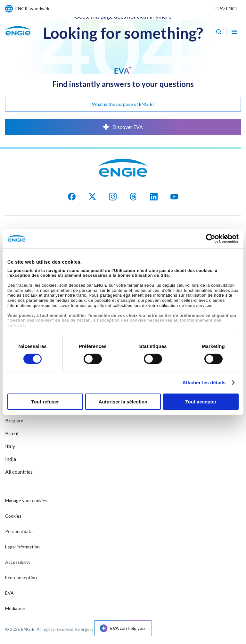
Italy (10, 446)
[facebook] (72, 197)
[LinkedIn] (154, 197)
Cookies (13, 516)
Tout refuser (45, 402)
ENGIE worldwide (33, 8)
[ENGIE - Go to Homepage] (18, 38)
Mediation (15, 608)
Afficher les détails (204, 382)
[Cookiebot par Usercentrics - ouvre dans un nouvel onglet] (211, 239)
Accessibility (18, 562)
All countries (19, 472)
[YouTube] (174, 197)
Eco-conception (21, 577)
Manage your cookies (26, 500)
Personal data (19, 531)
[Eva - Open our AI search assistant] (219, 32)
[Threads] (133, 197)
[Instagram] (113, 197)
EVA (9, 593)
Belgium (14, 420)
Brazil (12, 433)
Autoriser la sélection (123, 402)
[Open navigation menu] (234, 32)
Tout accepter (201, 402)
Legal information (22, 547)
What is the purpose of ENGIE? (123, 104)
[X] (92, 197)
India (11, 459)
